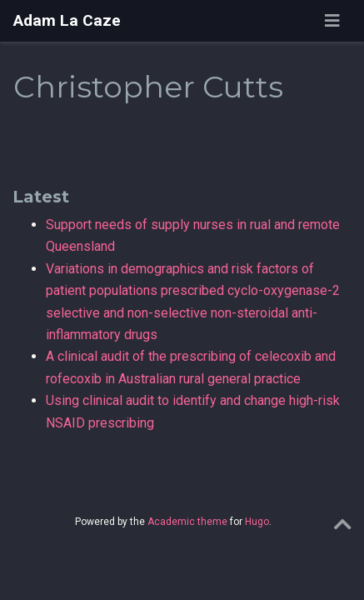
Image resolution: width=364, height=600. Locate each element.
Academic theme (187, 522)
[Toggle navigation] (332, 21)
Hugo (257, 522)
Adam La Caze (67, 20)
